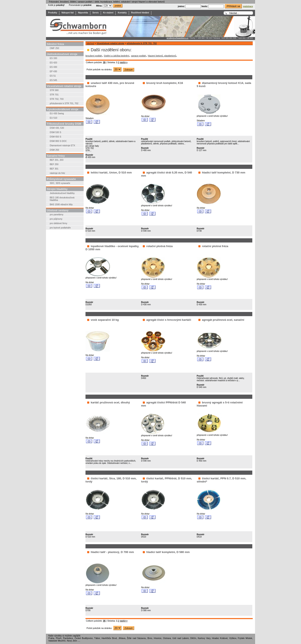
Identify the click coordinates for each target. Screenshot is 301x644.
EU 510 (54, 118)
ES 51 (53, 76)
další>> (124, 62)
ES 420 (53, 63)
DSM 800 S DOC (58, 141)
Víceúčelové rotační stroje (110, 43)
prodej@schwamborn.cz (177, 38)
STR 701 (54, 95)
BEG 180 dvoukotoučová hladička (62, 199)
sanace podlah (139, 56)
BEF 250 (54, 164)
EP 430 (53, 71)
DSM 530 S (55, 132)
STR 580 (54, 90)
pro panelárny (57, 214)
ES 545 (53, 80)
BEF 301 (54, 169)
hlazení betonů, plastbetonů (162, 56)
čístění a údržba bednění (117, 56)
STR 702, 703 (57, 99)
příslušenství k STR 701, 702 (64, 103)
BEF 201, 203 (57, 160)
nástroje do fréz (57, 173)
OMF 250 (54, 48)
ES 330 (53, 58)
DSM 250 (54, 150)
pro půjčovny (56, 219)
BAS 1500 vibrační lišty (61, 204)
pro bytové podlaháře (60, 228)
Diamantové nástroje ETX (62, 145)
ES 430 (53, 67)
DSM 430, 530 (57, 128)
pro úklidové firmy (59, 223)
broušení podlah (94, 56)
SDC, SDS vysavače (60, 183)
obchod (90, 43)
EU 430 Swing (57, 113)
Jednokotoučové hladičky (62, 193)
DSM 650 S (55, 137)
